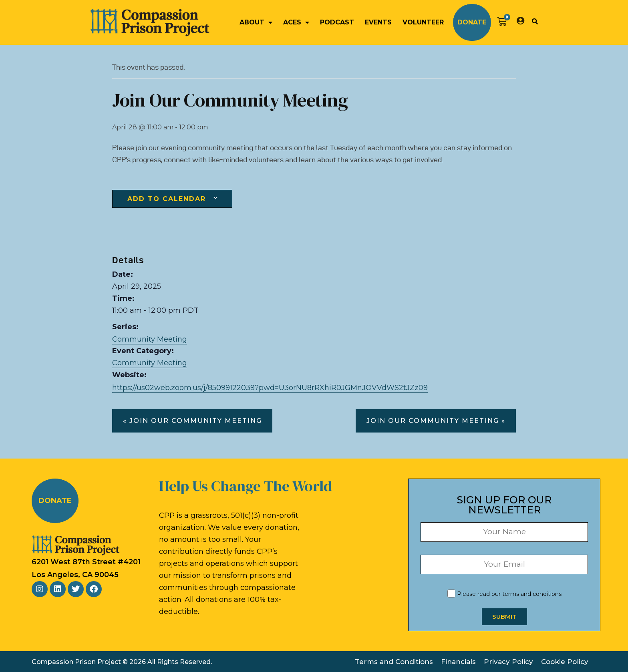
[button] (535, 21)
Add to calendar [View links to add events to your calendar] (167, 199)
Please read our (504, 594)
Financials (458, 662)
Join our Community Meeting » (436, 421)
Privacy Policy (508, 662)
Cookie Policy (565, 662)
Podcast (337, 22)
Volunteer (423, 22)
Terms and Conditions (394, 662)
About (256, 22)
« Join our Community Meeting (192, 421)
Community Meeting (150, 339)
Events (378, 22)
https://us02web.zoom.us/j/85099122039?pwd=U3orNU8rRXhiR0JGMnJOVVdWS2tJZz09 (270, 388)
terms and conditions (532, 594)
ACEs (296, 22)
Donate (472, 22)
